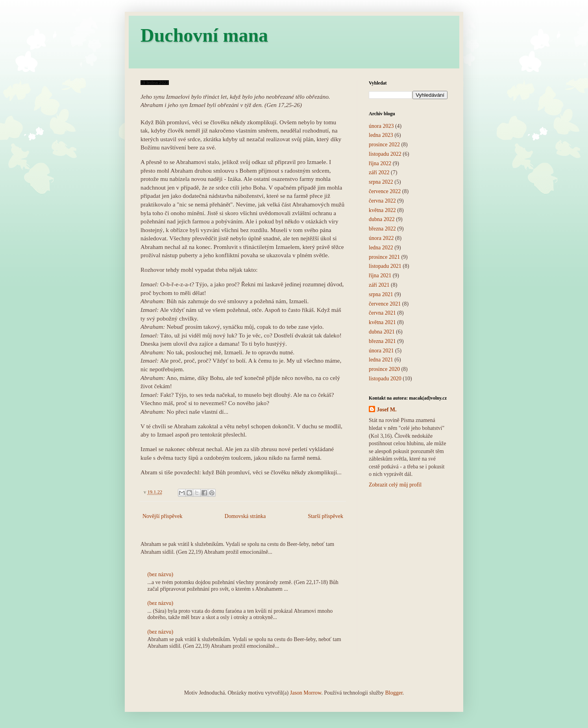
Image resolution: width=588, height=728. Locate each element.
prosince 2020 (384, 369)
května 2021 (382, 322)
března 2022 (382, 229)
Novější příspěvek (162, 516)
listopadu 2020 (385, 379)
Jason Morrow (306, 693)
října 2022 (380, 163)
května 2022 (382, 210)
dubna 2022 (382, 219)
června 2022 (382, 201)
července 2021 (385, 304)
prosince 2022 (384, 145)
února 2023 (381, 126)
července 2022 (385, 191)
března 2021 (382, 341)
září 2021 (379, 285)
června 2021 (382, 313)
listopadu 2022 (385, 154)
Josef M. (387, 410)
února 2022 (381, 238)
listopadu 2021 (385, 266)
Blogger (394, 693)
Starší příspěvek (325, 516)
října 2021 (380, 276)
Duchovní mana (204, 35)
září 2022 (379, 172)
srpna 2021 (381, 294)
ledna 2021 (381, 360)
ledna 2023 (381, 135)
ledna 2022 (381, 248)
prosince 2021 (384, 257)
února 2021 (381, 351)
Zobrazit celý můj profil (395, 485)
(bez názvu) (161, 574)
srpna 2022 (381, 182)
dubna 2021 (382, 332)
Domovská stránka (245, 516)
